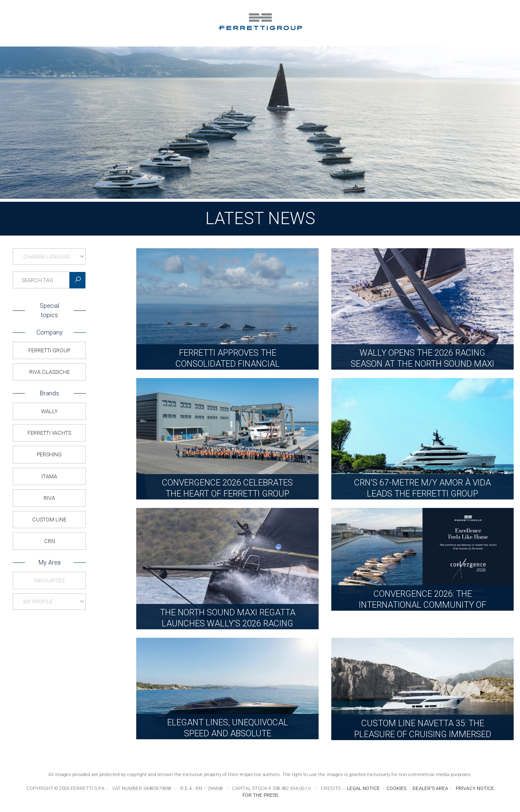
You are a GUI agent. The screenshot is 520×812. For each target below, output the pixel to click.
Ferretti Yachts (49, 433)
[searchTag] (41, 280)
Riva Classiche (50, 372)
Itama (49, 476)
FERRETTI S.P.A (88, 789)
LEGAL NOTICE (363, 789)
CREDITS (331, 789)
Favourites (49, 580)
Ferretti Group (49, 350)
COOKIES (396, 789)
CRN (50, 541)
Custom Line (49, 520)
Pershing (49, 454)
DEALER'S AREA (430, 789)
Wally (49, 411)
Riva (49, 498)
